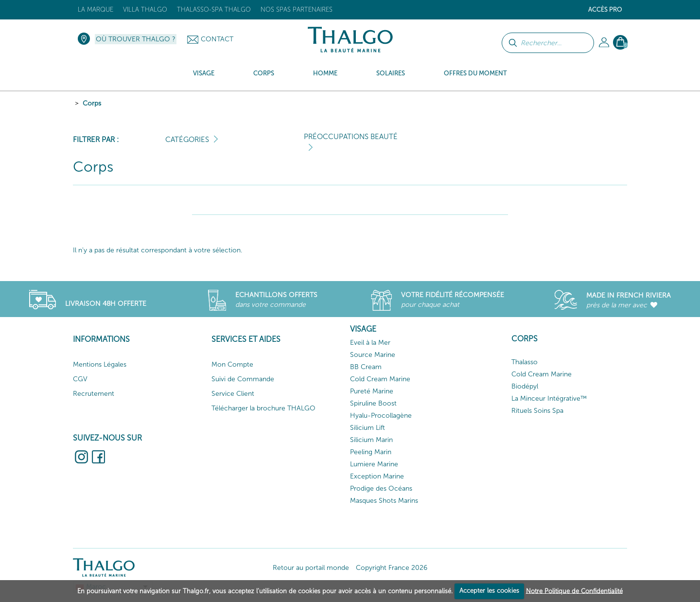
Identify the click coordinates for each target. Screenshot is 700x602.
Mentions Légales (100, 364)
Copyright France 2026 (392, 568)
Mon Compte (232, 364)
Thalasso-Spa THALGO (214, 9)
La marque (96, 9)
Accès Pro (605, 9)
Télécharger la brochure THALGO (263, 408)
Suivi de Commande (243, 379)
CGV (80, 379)
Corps (92, 103)
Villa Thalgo (145, 9)
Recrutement (94, 394)
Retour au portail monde (311, 568)
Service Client (233, 394)
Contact (217, 39)
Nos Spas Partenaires (297, 9)
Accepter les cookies (489, 591)
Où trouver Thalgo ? (136, 39)
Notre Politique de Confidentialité (574, 591)
